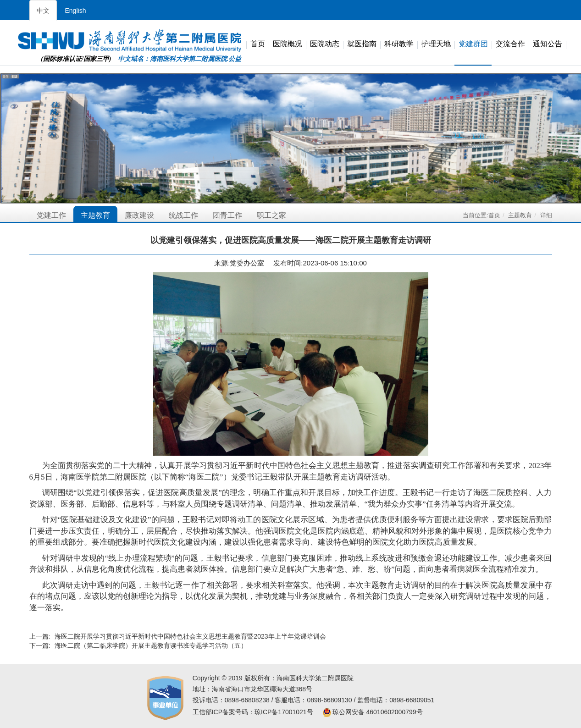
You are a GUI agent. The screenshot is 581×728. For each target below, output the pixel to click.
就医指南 (362, 44)
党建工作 (51, 215)
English (76, 11)
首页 (258, 44)
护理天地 (436, 44)
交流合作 (510, 44)
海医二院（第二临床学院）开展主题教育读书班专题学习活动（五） (151, 645)
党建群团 (473, 44)
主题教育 (95, 215)
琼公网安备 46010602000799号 (373, 712)
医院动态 (325, 44)
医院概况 (288, 44)
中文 (43, 11)
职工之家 (271, 215)
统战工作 (183, 215)
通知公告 (548, 44)
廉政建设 (139, 215)
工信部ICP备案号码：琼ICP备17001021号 (253, 712)
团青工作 (227, 215)
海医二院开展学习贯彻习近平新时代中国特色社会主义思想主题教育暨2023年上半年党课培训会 (190, 636)
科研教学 (399, 44)
